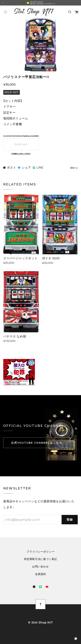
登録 (70, 520)
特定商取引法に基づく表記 (40, 559)
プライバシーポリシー (40, 552)
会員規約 (41, 574)
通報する (74, 168)
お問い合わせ (40, 567)
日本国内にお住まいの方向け (21, 154)
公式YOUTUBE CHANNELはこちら (37, 443)
